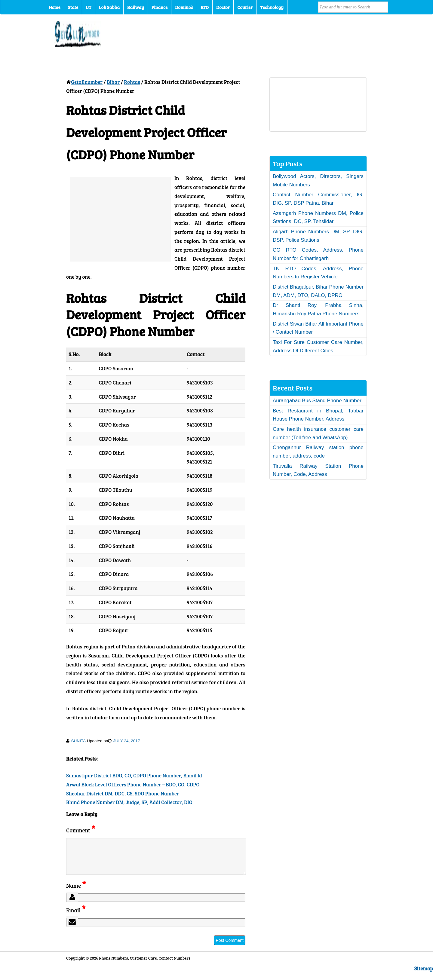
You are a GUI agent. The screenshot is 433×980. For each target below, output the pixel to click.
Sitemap (424, 976)
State (73, 7)
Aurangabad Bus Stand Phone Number (317, 401)
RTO (205, 7)
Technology (272, 7)
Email (76, 917)
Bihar (113, 82)
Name (76, 893)
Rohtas (132, 82)
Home (55, 7)
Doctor (223, 7)
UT (88, 7)
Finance (160, 7)
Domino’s (184, 7)
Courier (245, 7)
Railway (136, 7)
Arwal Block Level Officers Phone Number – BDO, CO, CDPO (133, 784)
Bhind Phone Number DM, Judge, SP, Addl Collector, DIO (129, 802)
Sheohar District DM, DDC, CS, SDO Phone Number (123, 793)
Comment (81, 830)
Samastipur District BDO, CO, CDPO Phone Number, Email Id (134, 775)
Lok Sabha (109, 7)
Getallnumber (87, 82)
